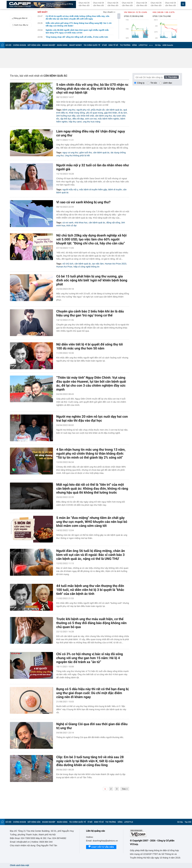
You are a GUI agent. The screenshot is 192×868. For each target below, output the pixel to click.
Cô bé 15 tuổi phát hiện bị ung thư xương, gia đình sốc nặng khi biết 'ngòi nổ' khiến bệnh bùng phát (92, 280)
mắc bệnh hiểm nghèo (108, 119)
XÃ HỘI (8, 45)
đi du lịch (123, 113)
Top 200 (188, 822)
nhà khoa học (81, 223)
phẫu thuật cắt (98, 110)
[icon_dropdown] (183, 4)
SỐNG (135, 45)
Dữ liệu (158, 45)
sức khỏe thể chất (85, 116)
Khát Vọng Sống (77, 113)
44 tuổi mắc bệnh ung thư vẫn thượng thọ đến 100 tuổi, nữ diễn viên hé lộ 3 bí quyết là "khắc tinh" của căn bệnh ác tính (90, 590)
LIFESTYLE (143, 45)
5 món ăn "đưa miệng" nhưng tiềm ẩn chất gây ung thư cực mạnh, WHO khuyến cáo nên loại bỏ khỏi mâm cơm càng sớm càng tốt (92, 522)
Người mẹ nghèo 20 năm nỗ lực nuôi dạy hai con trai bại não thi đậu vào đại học (92, 418)
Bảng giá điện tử (19, 18)
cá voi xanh (68, 223)
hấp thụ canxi (75, 122)
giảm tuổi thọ (86, 153)
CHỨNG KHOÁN (20, 45)
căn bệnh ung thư (103, 116)
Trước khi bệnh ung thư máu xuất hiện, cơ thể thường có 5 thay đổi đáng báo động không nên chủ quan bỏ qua (91, 623)
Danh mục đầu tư (20, 25)
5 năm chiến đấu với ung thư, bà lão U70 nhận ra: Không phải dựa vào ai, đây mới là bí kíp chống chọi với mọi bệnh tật (93, 89)
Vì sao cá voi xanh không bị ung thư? (83, 202)
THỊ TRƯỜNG (125, 45)
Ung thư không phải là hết (77, 155)
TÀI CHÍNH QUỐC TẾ (92, 45)
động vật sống (113, 223)
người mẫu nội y (70, 190)
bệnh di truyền (115, 190)
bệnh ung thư (69, 110)
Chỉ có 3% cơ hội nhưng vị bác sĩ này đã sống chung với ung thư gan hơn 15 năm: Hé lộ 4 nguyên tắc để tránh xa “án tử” (90, 658)
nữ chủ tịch (68, 264)
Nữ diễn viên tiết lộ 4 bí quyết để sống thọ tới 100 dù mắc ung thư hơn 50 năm (90, 346)
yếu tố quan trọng (95, 113)
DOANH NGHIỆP (49, 45)
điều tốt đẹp (78, 119)
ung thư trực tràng (92, 122)
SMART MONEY (76, 45)
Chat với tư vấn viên (101, 847)
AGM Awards (168, 45)
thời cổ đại (71, 226)
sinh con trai (91, 119)
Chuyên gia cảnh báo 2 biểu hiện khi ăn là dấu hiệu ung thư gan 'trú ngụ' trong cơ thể (90, 313)
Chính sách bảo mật (19, 865)
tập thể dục (66, 119)
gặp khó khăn (111, 113)
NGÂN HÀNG (62, 45)
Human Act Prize (64, 267)
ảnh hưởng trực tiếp (66, 116)
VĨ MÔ (104, 45)
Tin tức (154, 83)
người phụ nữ (83, 110)
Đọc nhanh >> (109, 12)
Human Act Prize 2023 (115, 264)
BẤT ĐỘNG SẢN (34, 45)
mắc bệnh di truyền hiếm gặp (93, 190)
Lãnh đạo (168, 83)
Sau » (125, 789)
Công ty (141, 83)
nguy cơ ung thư (70, 153)
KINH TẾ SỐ (113, 45)
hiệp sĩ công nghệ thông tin (86, 267)
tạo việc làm (98, 264)
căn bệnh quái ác (114, 110)
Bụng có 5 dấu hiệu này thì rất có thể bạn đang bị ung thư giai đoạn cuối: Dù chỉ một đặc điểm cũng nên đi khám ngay (92, 693)
